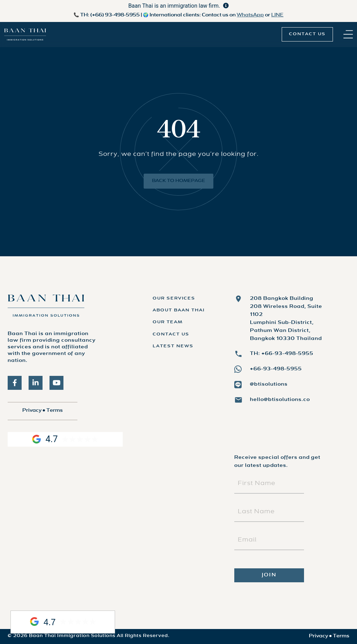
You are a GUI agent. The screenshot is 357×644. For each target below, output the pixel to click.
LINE (277, 15)
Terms (55, 411)
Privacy (32, 411)
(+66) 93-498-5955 (115, 15)
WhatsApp (250, 15)
